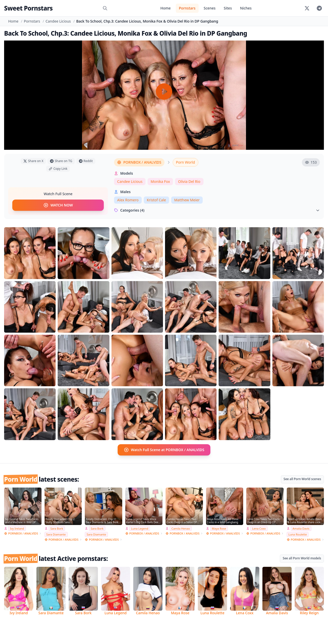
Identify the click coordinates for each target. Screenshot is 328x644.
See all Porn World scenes (302, 479)
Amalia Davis (301, 528)
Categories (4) (217, 210)
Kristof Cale (156, 200)
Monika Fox (160, 181)
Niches (246, 8)
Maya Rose (219, 528)
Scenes (210, 8)
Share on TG (61, 161)
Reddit (86, 161)
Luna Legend (140, 528)
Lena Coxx (259, 528)
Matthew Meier (187, 200)
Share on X (33, 161)
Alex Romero (128, 200)
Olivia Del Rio (189, 181)
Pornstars (187, 8)
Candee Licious (58, 21)
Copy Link (58, 169)
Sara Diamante (56, 534)
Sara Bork (57, 528)
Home (166, 8)
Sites (228, 8)
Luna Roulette (298, 534)
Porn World (186, 162)
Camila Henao (181, 528)
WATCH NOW (58, 205)
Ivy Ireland (17, 528)
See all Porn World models (302, 558)
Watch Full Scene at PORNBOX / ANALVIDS (164, 450)
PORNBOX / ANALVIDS (139, 162)
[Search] (105, 8)
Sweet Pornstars (28, 8)
